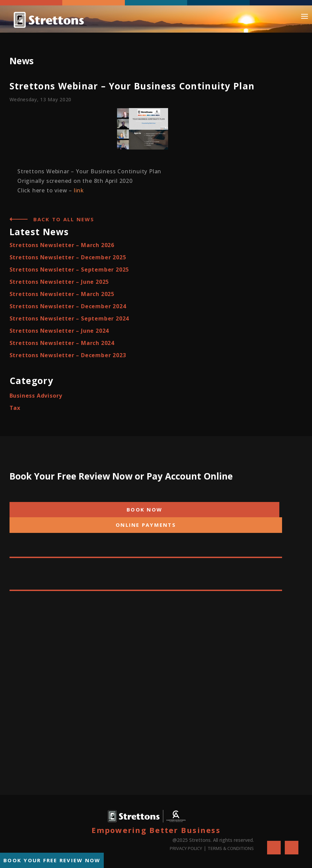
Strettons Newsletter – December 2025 (68, 257)
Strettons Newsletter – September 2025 (69, 270)
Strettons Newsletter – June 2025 (59, 282)
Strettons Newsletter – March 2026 (62, 245)
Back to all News (64, 219)
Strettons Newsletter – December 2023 (68, 355)
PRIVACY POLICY (186, 848)
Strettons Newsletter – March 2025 (62, 294)
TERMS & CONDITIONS (231, 848)
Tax (15, 408)
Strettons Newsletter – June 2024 (59, 331)
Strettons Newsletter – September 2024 (69, 318)
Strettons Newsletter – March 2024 (62, 343)
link (79, 190)
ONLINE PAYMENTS (146, 525)
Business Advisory (36, 396)
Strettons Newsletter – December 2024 (68, 306)
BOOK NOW (144, 509)
